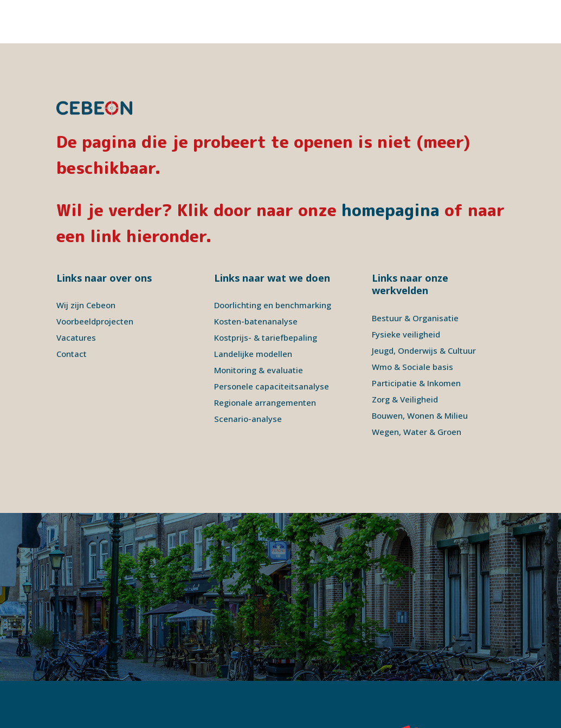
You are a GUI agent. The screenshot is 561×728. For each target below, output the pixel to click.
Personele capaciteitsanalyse (272, 343)
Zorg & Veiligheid (405, 356)
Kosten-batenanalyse (256, 278)
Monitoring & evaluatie (259, 327)
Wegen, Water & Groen (417, 388)
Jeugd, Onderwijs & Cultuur (424, 307)
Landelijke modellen (253, 310)
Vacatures (76, 294)
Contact (72, 310)
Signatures (227, 701)
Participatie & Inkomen (416, 340)
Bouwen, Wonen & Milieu (420, 372)
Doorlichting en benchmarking (273, 262)
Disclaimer (143, 701)
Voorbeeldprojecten (95, 278)
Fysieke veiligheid (406, 291)
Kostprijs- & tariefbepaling (266, 294)
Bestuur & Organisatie (415, 275)
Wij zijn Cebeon (86, 262)
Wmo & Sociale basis (412, 323)
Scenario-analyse (248, 375)
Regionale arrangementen (265, 359)
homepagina (391, 167)
